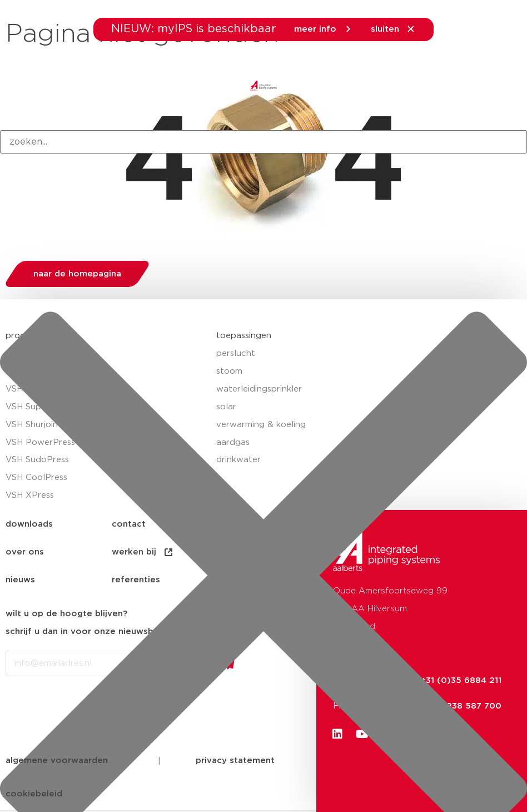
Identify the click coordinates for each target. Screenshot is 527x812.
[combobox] (263, 142)
